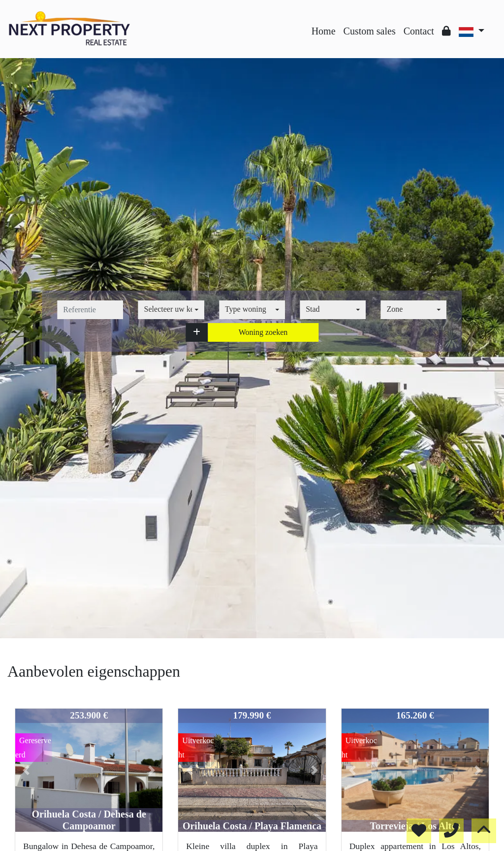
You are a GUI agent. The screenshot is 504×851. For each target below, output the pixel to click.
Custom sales (370, 31)
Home (324, 31)
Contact (419, 31)
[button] (197, 332)
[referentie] (90, 310)
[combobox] (171, 310)
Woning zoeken (263, 332)
